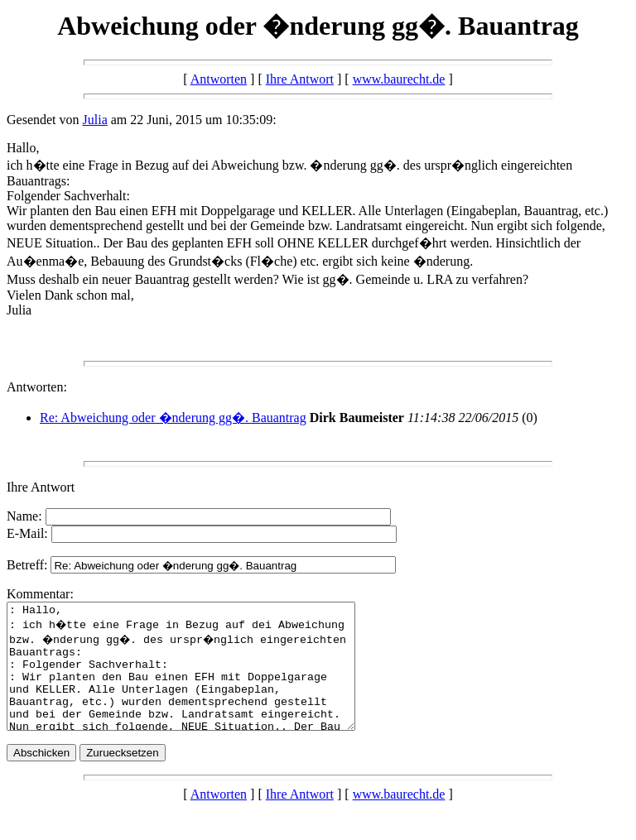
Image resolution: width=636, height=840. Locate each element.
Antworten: (37, 387)
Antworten (219, 79)
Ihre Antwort (300, 79)
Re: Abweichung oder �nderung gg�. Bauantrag (173, 418)
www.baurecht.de (399, 79)
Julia (95, 120)
